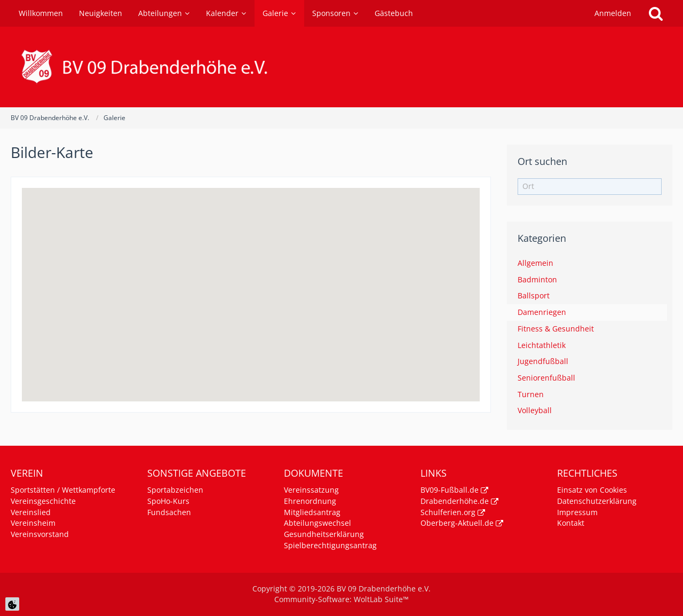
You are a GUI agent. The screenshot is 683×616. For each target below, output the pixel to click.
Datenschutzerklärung (597, 501)
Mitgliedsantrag (312, 512)
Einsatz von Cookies (592, 490)
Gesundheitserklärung (324, 534)
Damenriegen (542, 312)
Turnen (531, 394)
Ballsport (534, 295)
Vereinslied (31, 512)
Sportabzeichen (175, 490)
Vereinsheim (33, 523)
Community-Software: (341, 599)
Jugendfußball (543, 361)
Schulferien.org (448, 512)
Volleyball (535, 410)
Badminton (537, 279)
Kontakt (571, 523)
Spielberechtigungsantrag (330, 545)
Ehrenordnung (310, 501)
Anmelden (613, 13)
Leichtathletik (542, 345)
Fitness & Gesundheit (556, 329)
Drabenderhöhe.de (455, 501)
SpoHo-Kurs (168, 501)
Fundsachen (169, 512)
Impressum (577, 512)
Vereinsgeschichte (43, 501)
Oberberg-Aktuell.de (457, 523)
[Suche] (656, 13)
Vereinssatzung (311, 490)
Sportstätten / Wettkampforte (63, 490)
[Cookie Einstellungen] (12, 604)
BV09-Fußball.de (450, 490)
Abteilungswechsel (317, 523)
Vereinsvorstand (40, 534)
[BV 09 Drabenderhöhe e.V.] (341, 67)
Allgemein (535, 263)
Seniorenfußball (546, 378)
